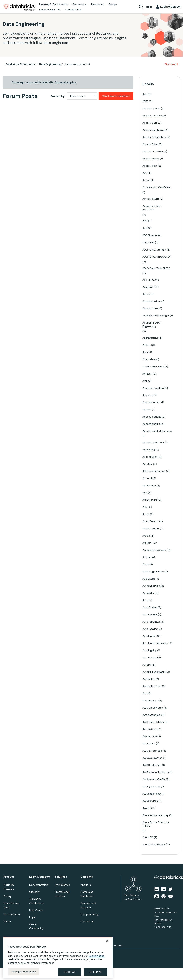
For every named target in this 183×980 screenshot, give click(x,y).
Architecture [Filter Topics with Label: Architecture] (150, 500)
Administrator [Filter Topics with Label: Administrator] (151, 308)
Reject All (69, 972)
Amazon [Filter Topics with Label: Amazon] (147, 374)
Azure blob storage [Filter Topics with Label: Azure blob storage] (154, 845)
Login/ (171, 7)
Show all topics (66, 82)
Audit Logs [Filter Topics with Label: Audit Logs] (149, 579)
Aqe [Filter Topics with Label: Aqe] (145, 493)
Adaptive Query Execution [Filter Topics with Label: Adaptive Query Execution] (152, 208)
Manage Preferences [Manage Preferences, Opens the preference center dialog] (24, 972)
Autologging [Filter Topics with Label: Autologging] (149, 650)
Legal (32, 917)
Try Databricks (12, 914)
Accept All (96, 972)
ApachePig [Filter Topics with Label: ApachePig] (149, 450)
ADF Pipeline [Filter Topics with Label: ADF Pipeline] (150, 235)
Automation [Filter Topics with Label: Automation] (149, 657)
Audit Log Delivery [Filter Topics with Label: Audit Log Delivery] (153, 571)
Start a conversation (116, 96)
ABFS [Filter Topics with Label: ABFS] (145, 101)
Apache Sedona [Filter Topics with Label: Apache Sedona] (152, 417)
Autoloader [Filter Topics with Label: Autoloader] (149, 636)
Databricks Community (19, 8)
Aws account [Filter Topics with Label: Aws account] (150, 700)
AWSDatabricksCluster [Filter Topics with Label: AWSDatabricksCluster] (156, 772)
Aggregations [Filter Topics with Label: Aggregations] (150, 338)
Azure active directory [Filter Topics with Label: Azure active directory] (155, 815)
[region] (58, 958)
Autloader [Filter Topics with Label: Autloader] (148, 593)
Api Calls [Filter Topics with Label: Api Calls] (147, 464)
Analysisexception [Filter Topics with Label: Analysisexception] (153, 388)
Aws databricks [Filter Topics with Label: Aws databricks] (151, 715)
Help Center (36, 910)
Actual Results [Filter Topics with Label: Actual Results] (151, 199)
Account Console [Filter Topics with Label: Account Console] (153, 151)
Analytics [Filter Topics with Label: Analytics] (148, 395)
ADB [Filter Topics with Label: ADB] (145, 221)
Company (87, 877)
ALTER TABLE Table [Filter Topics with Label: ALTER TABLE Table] (153, 366)
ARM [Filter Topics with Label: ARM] (145, 507)
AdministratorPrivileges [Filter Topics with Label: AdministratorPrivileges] (156, 316)
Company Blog (89, 914)
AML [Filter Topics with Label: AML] (145, 381)
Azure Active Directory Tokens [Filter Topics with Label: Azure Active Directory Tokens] (156, 824)
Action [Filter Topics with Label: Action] (146, 180)
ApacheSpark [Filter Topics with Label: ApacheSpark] (150, 457)
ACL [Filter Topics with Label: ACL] (145, 173)
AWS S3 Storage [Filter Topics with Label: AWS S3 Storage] (152, 751)
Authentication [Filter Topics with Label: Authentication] (151, 586)
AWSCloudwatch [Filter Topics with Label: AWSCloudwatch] (152, 758)
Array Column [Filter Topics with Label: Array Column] (150, 521)
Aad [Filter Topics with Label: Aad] (145, 94)
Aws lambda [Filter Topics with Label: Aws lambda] (150, 736)
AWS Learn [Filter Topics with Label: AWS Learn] (149, 743)
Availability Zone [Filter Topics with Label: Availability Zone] (152, 686)
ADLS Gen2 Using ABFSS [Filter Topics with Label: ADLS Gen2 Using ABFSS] (157, 257)
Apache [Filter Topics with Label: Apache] (147, 409)
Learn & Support (40, 877)
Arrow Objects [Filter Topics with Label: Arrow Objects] (151, 528)
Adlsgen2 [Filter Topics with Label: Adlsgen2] (148, 287)
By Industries (62, 885)
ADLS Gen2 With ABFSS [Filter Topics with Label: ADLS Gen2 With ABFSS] (156, 268)
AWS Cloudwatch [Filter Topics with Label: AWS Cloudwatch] (153, 708)
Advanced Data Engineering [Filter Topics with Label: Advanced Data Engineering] (152, 325)
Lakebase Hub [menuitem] (74, 9)
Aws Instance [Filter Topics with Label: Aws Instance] (150, 729)
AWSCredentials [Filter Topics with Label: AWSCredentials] (152, 765)
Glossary (34, 892)
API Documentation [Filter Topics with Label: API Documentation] (154, 471)
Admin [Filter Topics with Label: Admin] (146, 294)
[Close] (107, 941)
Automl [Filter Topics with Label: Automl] (147, 665)
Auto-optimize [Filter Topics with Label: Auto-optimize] (151, 622)
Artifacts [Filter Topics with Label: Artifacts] (148, 543)
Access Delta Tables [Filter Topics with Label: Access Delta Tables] (154, 137)
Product (9, 877)
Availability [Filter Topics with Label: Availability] (149, 679)
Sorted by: (58, 96)
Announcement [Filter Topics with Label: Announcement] (151, 402)
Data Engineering (50, 64)
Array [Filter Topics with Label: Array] (146, 514)
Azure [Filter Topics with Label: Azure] (146, 808)
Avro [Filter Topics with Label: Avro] (145, 693)
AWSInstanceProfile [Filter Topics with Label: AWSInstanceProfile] (154, 779)
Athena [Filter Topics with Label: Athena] (147, 557)
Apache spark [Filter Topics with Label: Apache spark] (150, 424)
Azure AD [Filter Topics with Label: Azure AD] (148, 837)
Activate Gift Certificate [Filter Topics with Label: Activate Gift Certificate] (157, 187)
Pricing (7, 896)
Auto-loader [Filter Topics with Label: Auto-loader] (150, 614)
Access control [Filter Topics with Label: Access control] (151, 108)
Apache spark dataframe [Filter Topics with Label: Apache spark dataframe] (157, 431)
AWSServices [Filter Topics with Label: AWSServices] (150, 801)
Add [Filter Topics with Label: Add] (145, 228)
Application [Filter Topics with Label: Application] (149, 485)
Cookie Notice (96, 956)
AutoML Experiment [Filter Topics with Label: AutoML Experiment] (154, 672)
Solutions (61, 877)
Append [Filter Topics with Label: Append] (147, 478)
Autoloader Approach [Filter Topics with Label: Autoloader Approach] (155, 643)
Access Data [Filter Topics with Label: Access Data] (150, 123)
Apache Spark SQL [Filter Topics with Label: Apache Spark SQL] (153, 442)
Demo (7, 921)
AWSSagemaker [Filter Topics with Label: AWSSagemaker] (152, 794)
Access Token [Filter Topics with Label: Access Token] (150, 144)
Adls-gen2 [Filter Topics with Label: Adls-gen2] (149, 280)
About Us (86, 885)
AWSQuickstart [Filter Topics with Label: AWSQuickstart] (151, 786)
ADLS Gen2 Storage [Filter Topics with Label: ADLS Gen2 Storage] (154, 250)
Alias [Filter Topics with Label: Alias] (145, 352)
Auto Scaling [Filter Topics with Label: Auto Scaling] (150, 607)
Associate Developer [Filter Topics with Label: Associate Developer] (155, 550)
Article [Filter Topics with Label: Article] (146, 536)
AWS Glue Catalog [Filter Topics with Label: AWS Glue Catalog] (153, 722)
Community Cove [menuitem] (50, 9)
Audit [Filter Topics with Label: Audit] (146, 564)
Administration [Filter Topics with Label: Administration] (151, 301)
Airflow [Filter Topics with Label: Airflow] (146, 345)
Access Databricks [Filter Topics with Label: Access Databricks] (153, 130)
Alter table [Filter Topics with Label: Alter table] (149, 359)
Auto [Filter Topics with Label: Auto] (145, 600)
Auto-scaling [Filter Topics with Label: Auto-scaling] (150, 629)
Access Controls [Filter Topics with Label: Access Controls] (152, 116)
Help (149, 7)
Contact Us (87, 921)
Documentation (39, 885)
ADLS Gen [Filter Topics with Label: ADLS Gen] (148, 242)
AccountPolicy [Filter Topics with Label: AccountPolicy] (151, 159)
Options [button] (170, 64)
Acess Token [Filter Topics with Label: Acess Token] (150, 166)
